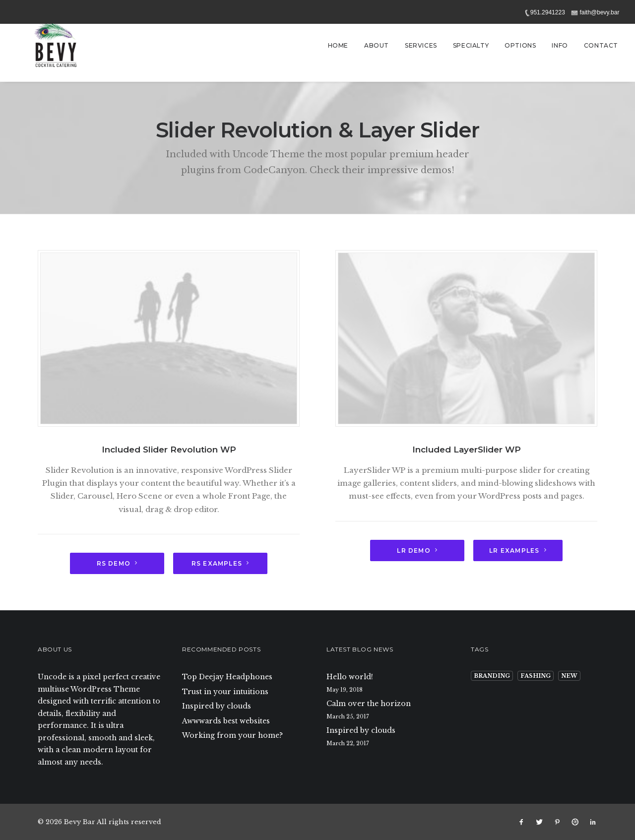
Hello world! (350, 677)
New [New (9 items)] (569, 676)
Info (560, 45)
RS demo (117, 563)
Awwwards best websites (226, 721)
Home (338, 45)
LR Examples (518, 550)
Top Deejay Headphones (227, 677)
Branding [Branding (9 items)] (492, 676)
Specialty (471, 45)
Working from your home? (232, 735)
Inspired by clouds (217, 706)
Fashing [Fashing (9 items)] (536, 676)
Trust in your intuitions (225, 692)
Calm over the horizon (369, 704)
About (377, 45)
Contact (601, 45)
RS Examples (220, 563)
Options (520, 45)
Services (421, 45)
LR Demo (417, 550)
